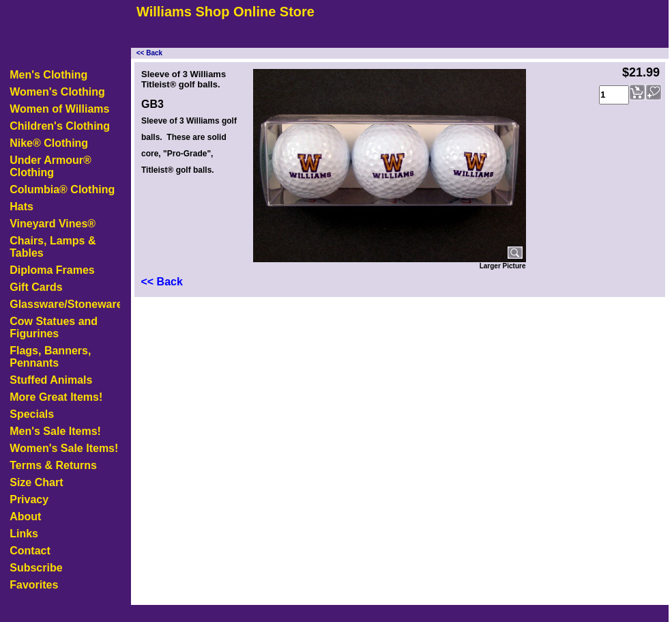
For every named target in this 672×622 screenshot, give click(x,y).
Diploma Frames (52, 270)
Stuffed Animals (51, 380)
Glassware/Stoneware (65, 304)
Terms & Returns (53, 465)
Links (24, 534)
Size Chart (36, 482)
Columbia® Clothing (62, 189)
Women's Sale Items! (64, 448)
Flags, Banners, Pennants (50, 357)
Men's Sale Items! (55, 431)
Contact (30, 551)
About (25, 517)
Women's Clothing (57, 92)
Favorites (34, 585)
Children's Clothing (60, 126)
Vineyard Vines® (53, 224)
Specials (32, 414)
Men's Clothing (48, 75)
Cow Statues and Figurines (54, 327)
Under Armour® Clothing (50, 166)
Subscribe (36, 568)
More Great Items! (56, 397)
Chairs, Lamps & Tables (53, 247)
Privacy (29, 499)
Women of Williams (59, 109)
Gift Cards (36, 287)
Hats (21, 207)
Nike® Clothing (49, 143)
